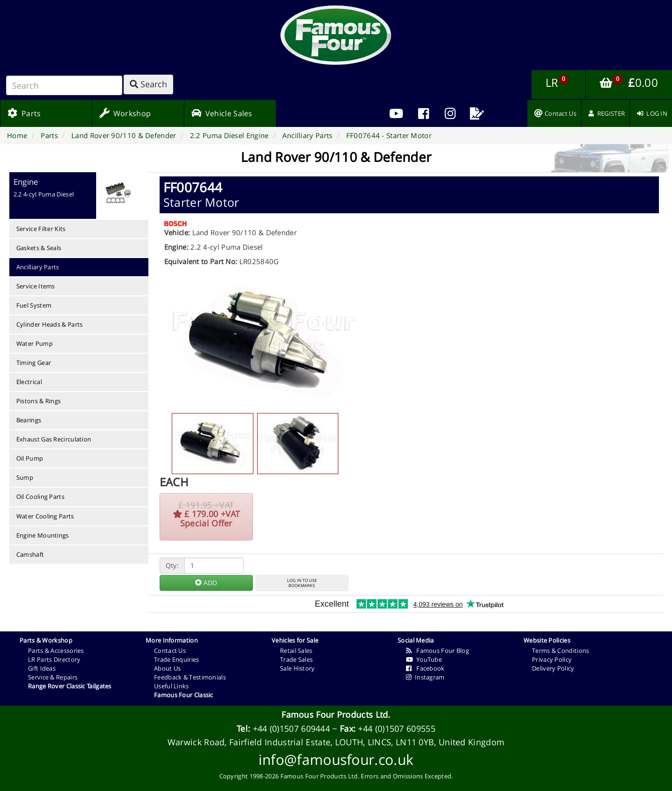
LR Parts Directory (54, 659)
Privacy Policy (552, 659)
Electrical (29, 382)
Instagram (425, 677)
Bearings (29, 420)
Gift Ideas (42, 668)
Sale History (297, 668)
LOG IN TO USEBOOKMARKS (302, 583)
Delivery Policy (553, 668)
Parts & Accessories (56, 651)
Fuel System (34, 305)
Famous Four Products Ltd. (336, 714)
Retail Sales (296, 651)
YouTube (424, 659)
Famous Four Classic (184, 695)
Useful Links (171, 686)
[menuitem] (423, 113)
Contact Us (170, 651)
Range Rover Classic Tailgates (70, 686)
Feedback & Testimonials (190, 677)
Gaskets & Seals (39, 248)
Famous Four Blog (437, 651)
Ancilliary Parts (38, 267)
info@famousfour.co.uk (336, 759)
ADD (206, 583)
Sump (25, 477)
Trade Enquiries (177, 659)
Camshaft (30, 554)
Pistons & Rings (39, 401)
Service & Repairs (53, 677)
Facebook (425, 668)
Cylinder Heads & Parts (50, 324)
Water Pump (35, 343)
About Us (167, 668)
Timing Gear (34, 363)
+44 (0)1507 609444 (291, 728)
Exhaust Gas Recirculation (54, 439)
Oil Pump (30, 458)
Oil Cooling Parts (40, 497)
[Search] (64, 85)
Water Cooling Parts (45, 516)
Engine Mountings (43, 535)
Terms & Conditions (560, 651)
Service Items (36, 286)
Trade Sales (296, 659)
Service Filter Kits (41, 229)
